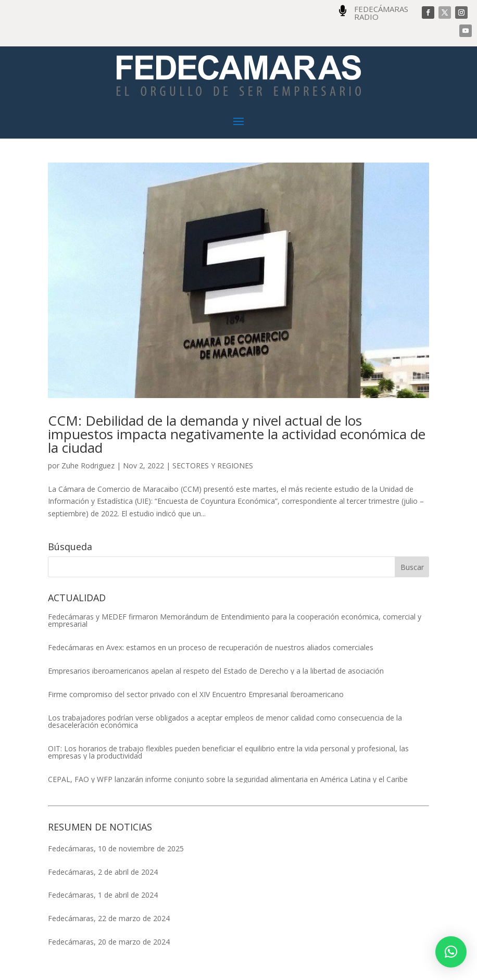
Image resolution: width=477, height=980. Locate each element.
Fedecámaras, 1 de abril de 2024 (103, 895)
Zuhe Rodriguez (88, 466)
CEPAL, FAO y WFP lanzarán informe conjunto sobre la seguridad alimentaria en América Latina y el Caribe (228, 779)
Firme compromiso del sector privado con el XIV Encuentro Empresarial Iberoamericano (196, 694)
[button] (451, 952)
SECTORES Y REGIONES (213, 466)
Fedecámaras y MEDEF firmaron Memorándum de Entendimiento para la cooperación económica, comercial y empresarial (235, 621)
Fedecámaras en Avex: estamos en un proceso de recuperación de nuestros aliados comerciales (211, 648)
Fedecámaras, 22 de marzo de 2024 (109, 918)
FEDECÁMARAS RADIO (381, 13)
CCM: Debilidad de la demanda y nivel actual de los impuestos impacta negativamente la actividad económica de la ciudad (237, 434)
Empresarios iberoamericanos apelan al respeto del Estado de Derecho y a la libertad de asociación (216, 671)
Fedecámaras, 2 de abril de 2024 (103, 872)
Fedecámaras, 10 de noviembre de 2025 (116, 848)
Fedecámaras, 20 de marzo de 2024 (109, 942)
